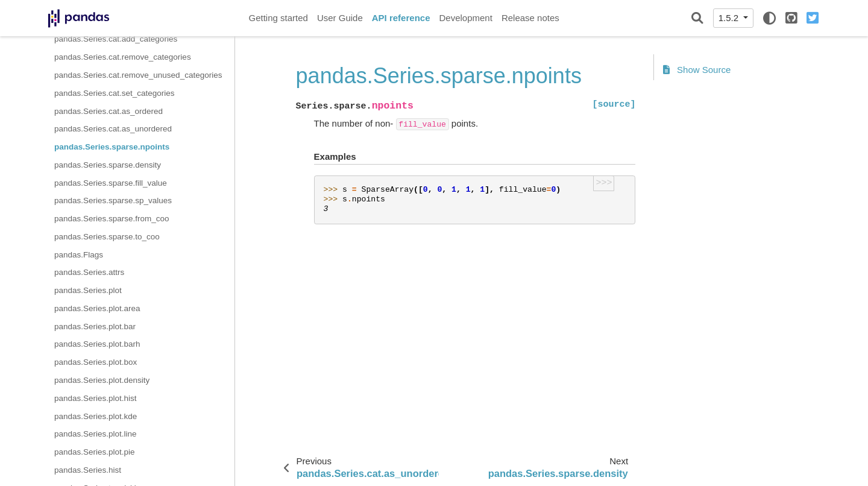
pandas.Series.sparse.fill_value (111, 183)
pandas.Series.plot (88, 290)
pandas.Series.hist (88, 470)
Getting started (278, 18)
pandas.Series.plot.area (97, 308)
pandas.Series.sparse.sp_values (113, 200)
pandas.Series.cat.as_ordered (108, 111)
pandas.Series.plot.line (96, 434)
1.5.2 (730, 18)
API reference (401, 18)
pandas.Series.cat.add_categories (116, 39)
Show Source (697, 70)
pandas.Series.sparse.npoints (112, 147)
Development (465, 18)
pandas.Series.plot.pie (95, 452)
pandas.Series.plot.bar (95, 327)
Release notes (530, 18)
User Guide (340, 18)
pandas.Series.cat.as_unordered (113, 129)
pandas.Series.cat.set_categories (115, 93)
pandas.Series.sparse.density (108, 165)
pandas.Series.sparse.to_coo (107, 237)
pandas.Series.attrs (89, 272)
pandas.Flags (79, 255)
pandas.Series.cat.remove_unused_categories (138, 75)
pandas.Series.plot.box (96, 362)
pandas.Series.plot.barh (97, 344)
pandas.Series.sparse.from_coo (112, 219)
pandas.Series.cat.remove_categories (123, 57)
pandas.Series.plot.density (102, 380)
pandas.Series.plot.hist (96, 398)
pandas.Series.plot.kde (96, 416)
